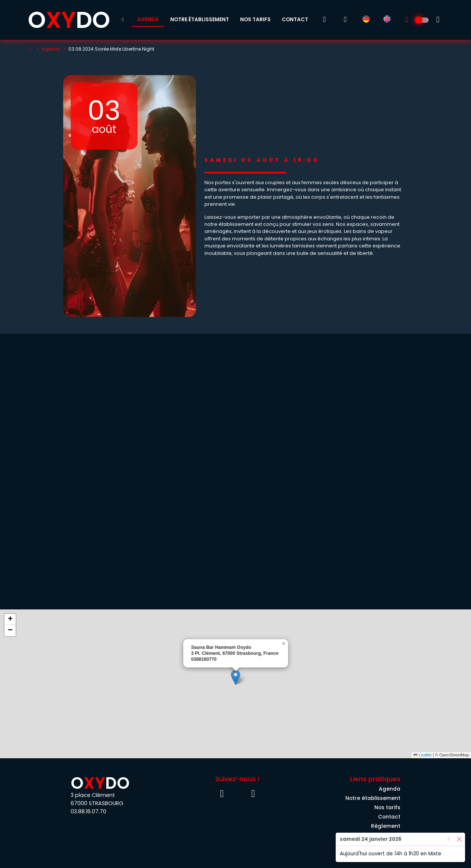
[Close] (459, 839)
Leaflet (422, 755)
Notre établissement (200, 20)
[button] (235, 677)
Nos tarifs (255, 20)
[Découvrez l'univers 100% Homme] (422, 20)
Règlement (386, 826)
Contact (295, 20)
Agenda (148, 20)
